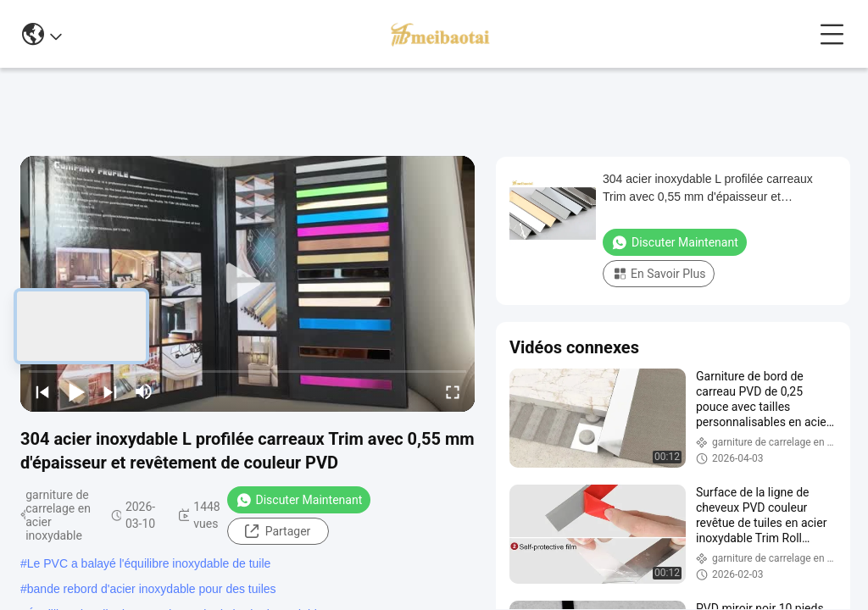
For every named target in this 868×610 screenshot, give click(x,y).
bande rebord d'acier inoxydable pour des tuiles (152, 589)
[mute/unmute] (144, 391)
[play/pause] (76, 391)
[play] (248, 284)
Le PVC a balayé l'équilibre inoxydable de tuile (149, 563)
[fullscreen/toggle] (453, 391)
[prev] (42, 391)
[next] (110, 391)
